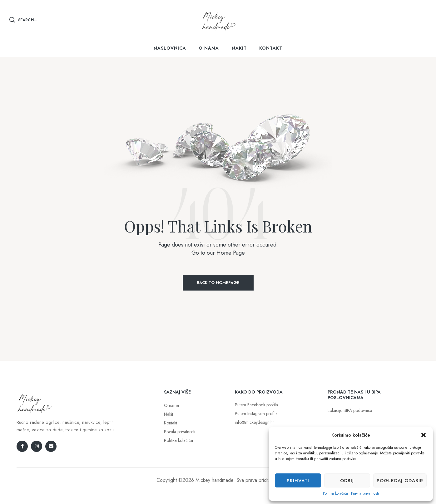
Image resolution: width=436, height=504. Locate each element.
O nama (171, 405)
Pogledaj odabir (400, 481)
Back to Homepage (218, 283)
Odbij (347, 481)
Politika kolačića (335, 493)
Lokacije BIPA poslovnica (350, 410)
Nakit (168, 414)
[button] (424, 435)
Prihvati (298, 481)
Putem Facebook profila (256, 405)
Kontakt (171, 423)
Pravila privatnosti (365, 493)
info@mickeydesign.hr (255, 422)
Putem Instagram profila (256, 413)
